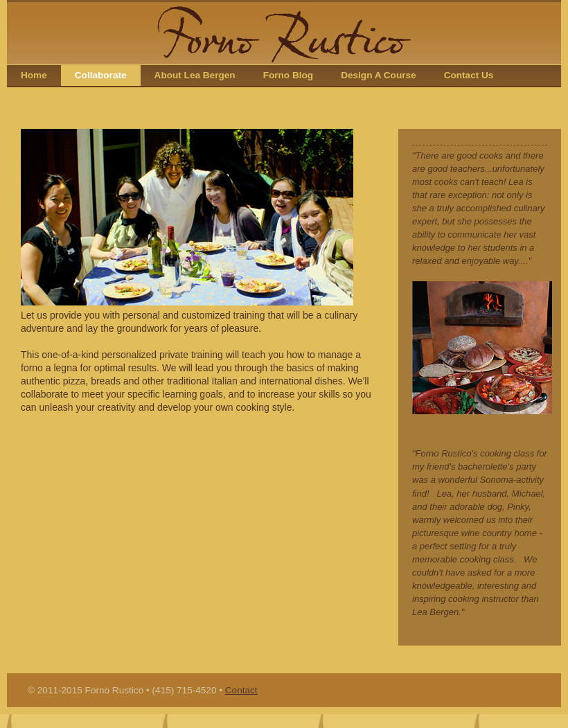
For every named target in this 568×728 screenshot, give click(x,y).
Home (34, 75)
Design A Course (379, 75)
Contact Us (469, 75)
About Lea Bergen (195, 75)
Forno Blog (288, 75)
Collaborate (101, 75)
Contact (241, 690)
